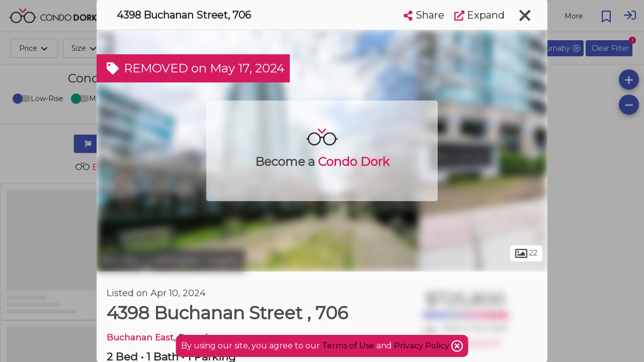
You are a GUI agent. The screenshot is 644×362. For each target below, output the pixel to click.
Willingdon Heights (197, 260)
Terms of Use (348, 346)
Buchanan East (140, 337)
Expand (479, 15)
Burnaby (121, 260)
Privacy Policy (423, 346)
